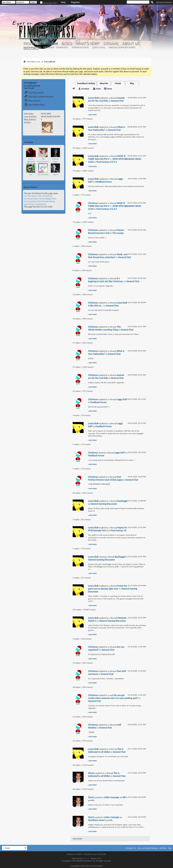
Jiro (31, 174)
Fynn (54, 199)
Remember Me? (49, 3)
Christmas (48, 196)
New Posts (29, 47)
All (74, 89)
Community (62, 47)
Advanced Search (164, 2)
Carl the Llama (30, 196)
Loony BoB (93, 98)
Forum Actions (80, 47)
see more (93, 115)
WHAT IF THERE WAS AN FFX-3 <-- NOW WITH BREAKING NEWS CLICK (115, 159)
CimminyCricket (31, 199)
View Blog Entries (35, 105)
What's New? (88, 44)
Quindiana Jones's (97, 820)
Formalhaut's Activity (86, 83)
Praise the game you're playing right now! (108, 587)
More (61, 142)
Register (75, 2)
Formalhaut (85, 89)
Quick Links (99, 47)
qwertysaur (29, 204)
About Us (131, 44)
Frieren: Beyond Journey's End (106, 232)
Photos (110, 89)
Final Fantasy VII (118, 530)
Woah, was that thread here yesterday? (108, 256)
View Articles (33, 101)
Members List (34, 62)
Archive (163, 848)
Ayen (55, 174)
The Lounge (118, 233)
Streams (111, 44)
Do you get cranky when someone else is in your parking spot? (113, 697)
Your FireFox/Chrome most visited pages (105, 478)
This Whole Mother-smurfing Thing (104, 328)
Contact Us (131, 848)
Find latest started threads (39, 97)
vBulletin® (86, 858)
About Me (104, 83)
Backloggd (122, 501)
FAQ (39, 47)
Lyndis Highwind (31, 160)
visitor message (111, 797)
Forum (51, 44)
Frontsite (32, 44)
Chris (40, 196)
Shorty (91, 773)
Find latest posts (34, 93)
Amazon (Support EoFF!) (122, 47)
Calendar (48, 47)
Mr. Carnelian (43, 174)
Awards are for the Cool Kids (106, 99)
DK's (125, 797)
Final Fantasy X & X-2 (107, 162)
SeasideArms (41, 204)
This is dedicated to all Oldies (106, 750)
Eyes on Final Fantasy (148, 848)
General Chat (117, 101)
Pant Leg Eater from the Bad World (39, 201)
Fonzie (42, 199)
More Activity (77, 839)
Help (63, 2)
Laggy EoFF (122, 399)
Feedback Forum (104, 182)
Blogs (67, 44)
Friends (118, 83)
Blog (132, 83)
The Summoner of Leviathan (43, 161)
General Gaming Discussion (104, 504)
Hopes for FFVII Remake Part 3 (108, 529)
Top (170, 848)
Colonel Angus (55, 160)
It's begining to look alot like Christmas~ (106, 280)
